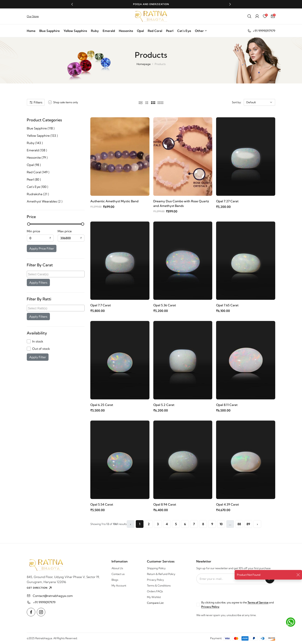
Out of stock (41, 349)
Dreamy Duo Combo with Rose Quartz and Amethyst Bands (181, 203)
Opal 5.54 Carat (102, 504)
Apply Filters (38, 282)
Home (31, 31)
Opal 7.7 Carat (101, 305)
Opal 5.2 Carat (164, 405)
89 (248, 524)
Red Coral (155, 31)
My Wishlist (154, 597)
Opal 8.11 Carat (227, 405)
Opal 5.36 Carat (165, 305)
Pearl (170, 31)
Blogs (115, 580)
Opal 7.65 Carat (227, 305)
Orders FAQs (155, 591)
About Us (117, 568)
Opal (140, 31)
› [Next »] (257, 524)
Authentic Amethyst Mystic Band (114, 201)
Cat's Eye (184, 31)
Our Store (33, 16)
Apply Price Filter (42, 248)
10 (221, 524)
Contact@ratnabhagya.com (53, 596)
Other (201, 31)
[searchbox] (56, 274)
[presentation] (226, 592)
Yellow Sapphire (75, 31)
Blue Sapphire (49, 31)
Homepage (144, 64)
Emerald (109, 31)
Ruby (95, 31)
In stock (38, 341)
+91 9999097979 (261, 31)
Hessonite (126, 31)
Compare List (155, 603)
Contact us (118, 574)
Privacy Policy (155, 580)
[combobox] (56, 274)
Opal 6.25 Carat (102, 405)
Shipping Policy (156, 568)
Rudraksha (38, 194)
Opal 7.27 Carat (227, 201)
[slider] (29, 224)
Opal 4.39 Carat (227, 504)
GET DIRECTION (40, 588)
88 (239, 524)
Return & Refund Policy (161, 574)
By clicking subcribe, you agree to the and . (238, 605)
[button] (72, 4)
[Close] (298, 575)
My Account (119, 586)
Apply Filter (38, 357)
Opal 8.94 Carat (165, 504)
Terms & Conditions (159, 586)
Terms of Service (258, 602)
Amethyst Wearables (45, 201)
